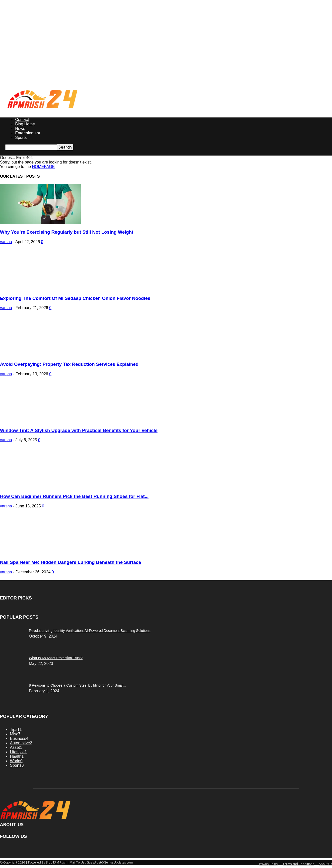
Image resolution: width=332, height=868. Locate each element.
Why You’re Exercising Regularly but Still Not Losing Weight (67, 232)
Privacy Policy (268, 864)
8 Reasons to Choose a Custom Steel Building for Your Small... (78, 685)
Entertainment (28, 133)
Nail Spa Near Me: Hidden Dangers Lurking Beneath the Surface (70, 562)
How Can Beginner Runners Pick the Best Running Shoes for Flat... (74, 496)
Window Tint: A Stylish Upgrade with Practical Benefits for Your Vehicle (79, 430)
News (20, 129)
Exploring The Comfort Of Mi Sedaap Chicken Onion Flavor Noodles (75, 298)
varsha (6, 242)
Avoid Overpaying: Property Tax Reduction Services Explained (69, 364)
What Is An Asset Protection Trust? (56, 658)
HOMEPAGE (43, 167)
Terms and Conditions (298, 864)
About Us (325, 864)
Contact (22, 120)
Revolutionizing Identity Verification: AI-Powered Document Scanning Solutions (90, 631)
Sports (21, 137)
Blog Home (25, 124)
